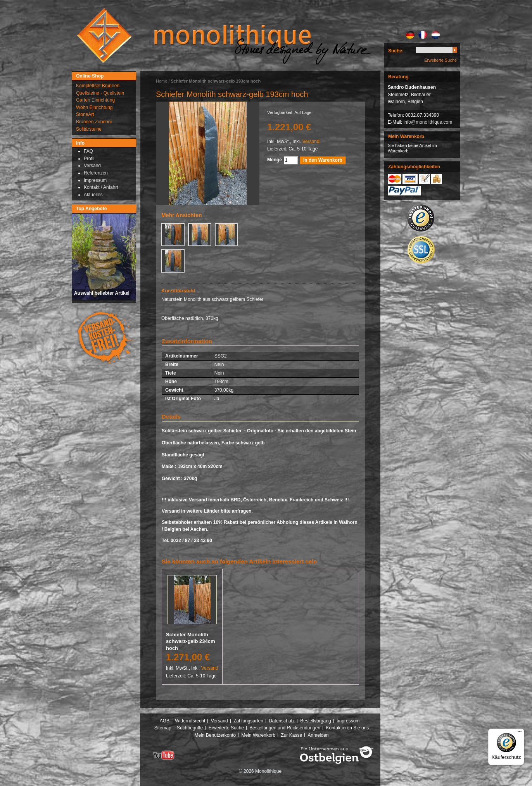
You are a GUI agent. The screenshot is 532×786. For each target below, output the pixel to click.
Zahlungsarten (248, 721)
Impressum (348, 721)
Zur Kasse (291, 735)
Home (161, 81)
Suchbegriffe (190, 728)
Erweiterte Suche (440, 60)
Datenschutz (282, 721)
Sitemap (163, 728)
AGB (165, 721)
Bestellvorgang (315, 721)
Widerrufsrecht (190, 721)
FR (423, 35)
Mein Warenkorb (259, 735)
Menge (275, 160)
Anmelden (318, 735)
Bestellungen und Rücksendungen (285, 728)
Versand (311, 142)
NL (436, 35)
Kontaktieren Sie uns (348, 728)
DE (410, 35)
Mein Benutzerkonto (215, 735)
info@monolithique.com (428, 122)
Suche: (396, 51)
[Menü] (520, 733)
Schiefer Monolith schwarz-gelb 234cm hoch (190, 641)
